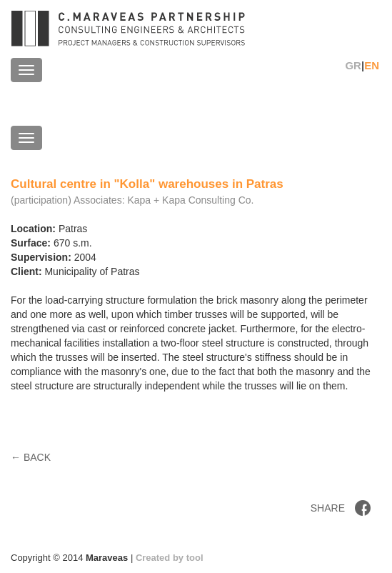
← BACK (31, 457)
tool (195, 558)
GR (353, 65)
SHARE (328, 508)
